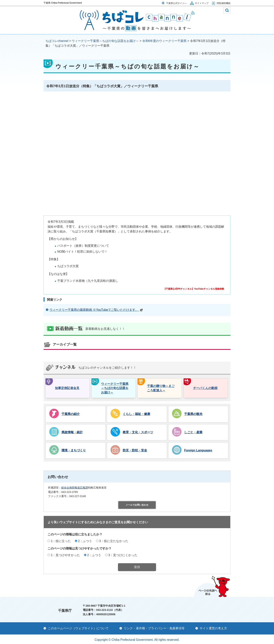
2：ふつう (85, 541)
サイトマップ (202, 3)
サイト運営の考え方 (213, 628)
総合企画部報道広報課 (75, 488)
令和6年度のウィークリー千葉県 (164, 41)
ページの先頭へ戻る (212, 586)
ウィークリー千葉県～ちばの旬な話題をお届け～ (105, 41)
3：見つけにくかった (123, 555)
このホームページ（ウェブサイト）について (78, 628)
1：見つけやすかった (65, 555)
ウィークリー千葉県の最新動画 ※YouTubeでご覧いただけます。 (96, 310)
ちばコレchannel (57, 41)
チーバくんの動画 (205, 388)
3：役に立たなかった (114, 541)
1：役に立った (61, 541)
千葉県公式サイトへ (176, 3)
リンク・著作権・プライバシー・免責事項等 (154, 628)
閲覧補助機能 (224, 3)
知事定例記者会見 (67, 388)
